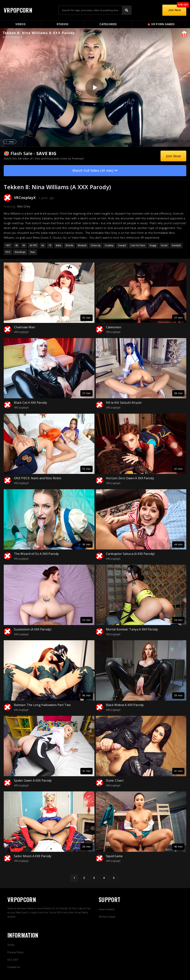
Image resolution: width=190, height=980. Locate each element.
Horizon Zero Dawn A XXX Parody (130, 478)
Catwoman (114, 327)
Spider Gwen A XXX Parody (33, 780)
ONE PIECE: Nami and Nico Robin (38, 478)
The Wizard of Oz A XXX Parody (36, 554)
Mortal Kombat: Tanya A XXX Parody (132, 629)
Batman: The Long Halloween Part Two (42, 705)
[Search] (127, 10)
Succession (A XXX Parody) (33, 629)
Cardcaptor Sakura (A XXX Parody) (130, 554)
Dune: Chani (115, 780)
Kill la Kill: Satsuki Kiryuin (124, 403)
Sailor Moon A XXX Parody (33, 856)
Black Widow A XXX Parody (125, 705)
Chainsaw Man (24, 327)
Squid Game (114, 856)
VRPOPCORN (18, 10)
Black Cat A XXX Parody (30, 403)
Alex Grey (24, 206)
